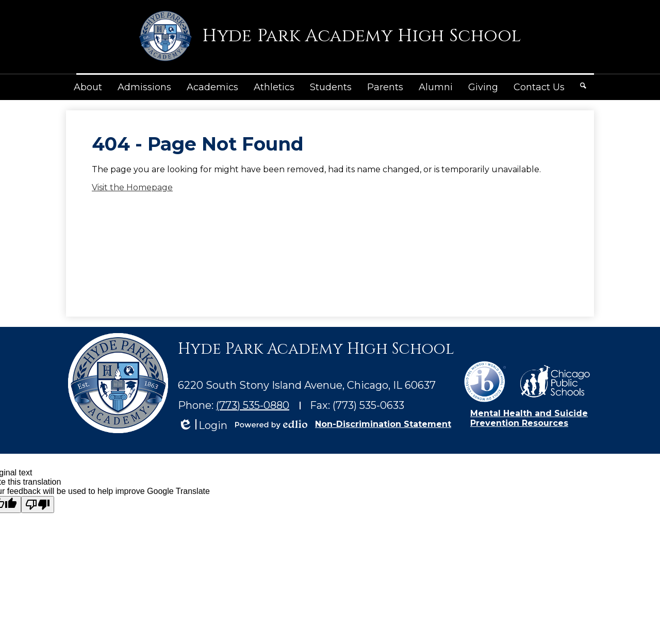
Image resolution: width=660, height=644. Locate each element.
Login (203, 426)
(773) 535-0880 (253, 405)
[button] (88, 87)
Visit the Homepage (132, 187)
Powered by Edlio (271, 424)
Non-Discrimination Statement (383, 424)
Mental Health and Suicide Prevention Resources (529, 418)
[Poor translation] (38, 505)
